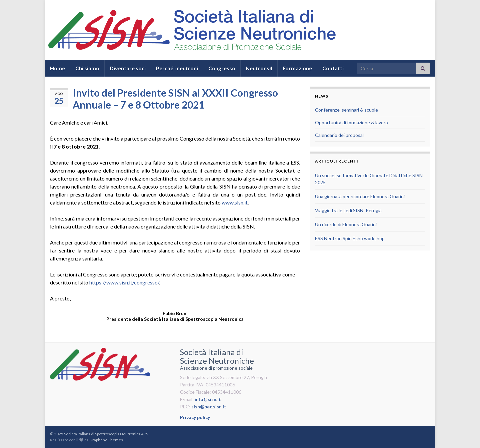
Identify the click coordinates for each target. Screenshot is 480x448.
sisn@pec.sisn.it (209, 407)
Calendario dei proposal (339, 135)
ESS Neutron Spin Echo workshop (350, 238)
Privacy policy (195, 417)
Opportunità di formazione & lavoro (351, 122)
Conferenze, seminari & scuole (346, 110)
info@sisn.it (208, 399)
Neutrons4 (259, 68)
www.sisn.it (235, 202)
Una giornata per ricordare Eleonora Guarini (360, 196)
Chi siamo (87, 68)
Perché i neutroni (177, 68)
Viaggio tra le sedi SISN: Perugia (348, 210)
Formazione (297, 68)
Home (57, 68)
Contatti (333, 68)
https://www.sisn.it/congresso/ (124, 282)
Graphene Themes (106, 440)
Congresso (222, 68)
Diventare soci (128, 68)
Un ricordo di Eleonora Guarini (346, 224)
